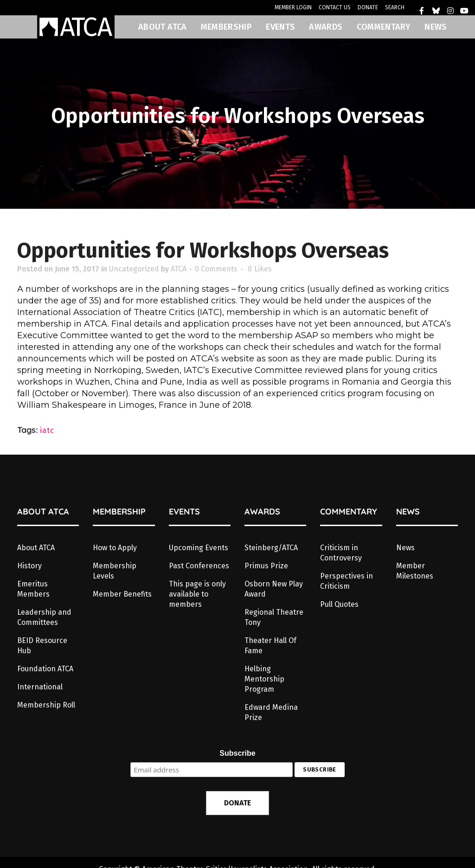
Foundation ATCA (45, 669)
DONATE (368, 7)
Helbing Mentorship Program (264, 679)
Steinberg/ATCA (271, 548)
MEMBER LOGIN (293, 7)
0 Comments (216, 269)
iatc (47, 430)
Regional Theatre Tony (274, 617)
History (29, 566)
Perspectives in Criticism (347, 581)
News (405, 548)
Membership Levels (115, 571)
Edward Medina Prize (271, 712)
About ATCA (36, 548)
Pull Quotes (339, 604)
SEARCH (395, 7)
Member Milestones (415, 571)
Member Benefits (122, 594)
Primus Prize (266, 566)
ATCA (179, 269)
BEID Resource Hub (42, 646)
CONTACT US (335, 7)
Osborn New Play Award (274, 589)
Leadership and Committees (44, 617)
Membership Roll (46, 705)
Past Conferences (199, 566)
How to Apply (115, 548)
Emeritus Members (33, 589)
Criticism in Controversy (341, 553)
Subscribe (237, 753)
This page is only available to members (197, 594)
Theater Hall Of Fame (270, 646)
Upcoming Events (199, 548)
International (40, 687)
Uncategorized (134, 269)
